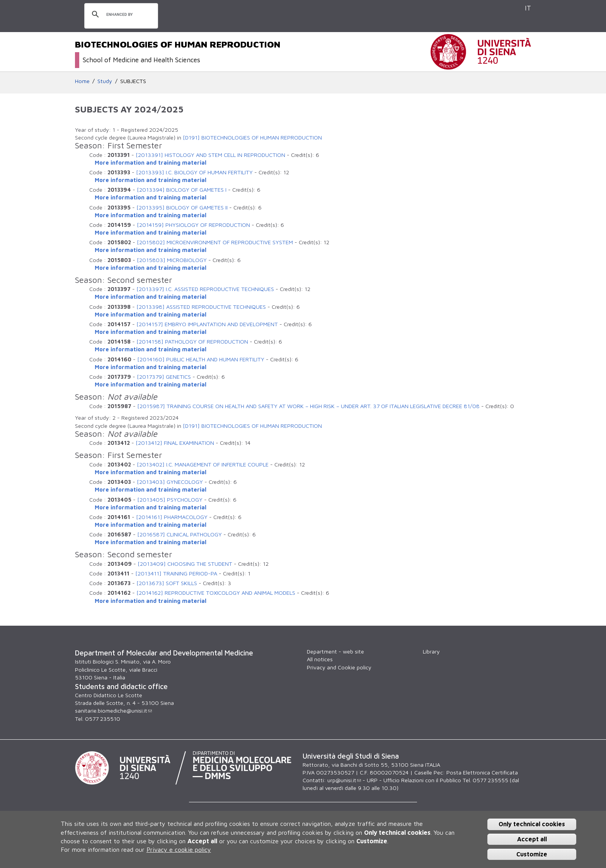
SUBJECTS (133, 81)
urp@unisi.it (344, 780)
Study (105, 81)
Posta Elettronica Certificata (482, 772)
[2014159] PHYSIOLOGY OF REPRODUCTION (193, 225)
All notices (320, 659)
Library (431, 651)
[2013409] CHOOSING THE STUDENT (185, 564)
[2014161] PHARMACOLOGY (172, 517)
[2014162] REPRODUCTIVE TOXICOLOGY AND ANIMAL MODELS (216, 593)
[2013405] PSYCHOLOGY (170, 500)
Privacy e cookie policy (179, 849)
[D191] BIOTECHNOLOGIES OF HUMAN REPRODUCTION (252, 137)
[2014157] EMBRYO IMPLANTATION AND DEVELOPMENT (207, 324)
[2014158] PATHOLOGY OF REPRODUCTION (192, 341)
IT (528, 8)
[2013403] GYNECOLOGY (170, 482)
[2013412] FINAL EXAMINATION (175, 443)
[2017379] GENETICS (164, 377)
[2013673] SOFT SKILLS (167, 583)
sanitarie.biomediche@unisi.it (113, 711)
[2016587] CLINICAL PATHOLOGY (180, 534)
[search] (120, 15)
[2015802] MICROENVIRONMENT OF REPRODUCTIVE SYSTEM (215, 242)
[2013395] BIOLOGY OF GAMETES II (182, 207)
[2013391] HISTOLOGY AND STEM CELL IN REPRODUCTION (210, 155)
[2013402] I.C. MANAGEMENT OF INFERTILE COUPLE (203, 464)
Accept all (532, 839)
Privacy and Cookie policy (339, 667)
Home (82, 81)
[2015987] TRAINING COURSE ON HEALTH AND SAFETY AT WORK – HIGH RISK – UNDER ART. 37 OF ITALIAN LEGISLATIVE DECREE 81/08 (308, 406)
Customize (532, 854)
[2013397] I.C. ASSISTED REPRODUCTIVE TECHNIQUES (205, 289)
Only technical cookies (532, 824)
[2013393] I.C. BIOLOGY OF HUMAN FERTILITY (194, 172)
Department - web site (335, 651)
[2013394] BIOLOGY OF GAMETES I (182, 190)
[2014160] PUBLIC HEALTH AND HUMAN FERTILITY (201, 359)
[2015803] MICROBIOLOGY (172, 260)
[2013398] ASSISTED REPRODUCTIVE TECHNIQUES (201, 307)
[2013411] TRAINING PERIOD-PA (176, 573)
